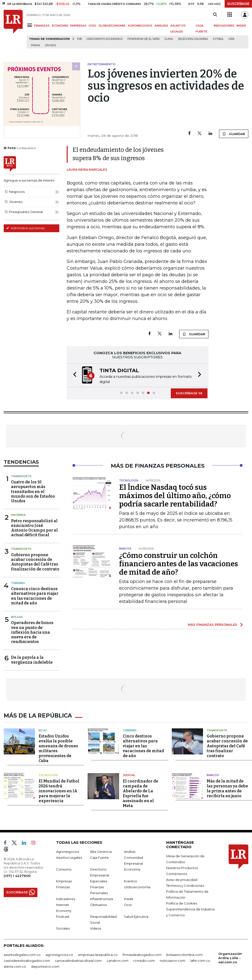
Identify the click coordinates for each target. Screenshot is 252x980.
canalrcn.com (118, 960)
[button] (73, 375)
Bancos (213, 774)
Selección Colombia (193, 39)
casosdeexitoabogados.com (27, 960)
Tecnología (48, 774)
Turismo (18, 583)
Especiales (99, 880)
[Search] (215, 15)
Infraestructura (102, 898)
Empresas (64, 880)
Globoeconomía (137, 886)
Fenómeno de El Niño (144, 39)
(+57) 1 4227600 (17, 875)
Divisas (50, 45)
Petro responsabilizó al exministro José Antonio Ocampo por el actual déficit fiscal (34, 528)
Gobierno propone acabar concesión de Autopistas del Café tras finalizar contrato (227, 745)
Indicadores (66, 898)
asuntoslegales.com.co (22, 954)
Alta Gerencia (101, 851)
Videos (96, 928)
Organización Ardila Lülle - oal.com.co (230, 957)
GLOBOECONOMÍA (112, 26)
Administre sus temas (25, 228)
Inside (129, 898)
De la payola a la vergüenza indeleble (32, 660)
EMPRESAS (78, 26)
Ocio (128, 904)
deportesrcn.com (45, 966)
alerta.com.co (15, 966)
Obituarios (98, 904)
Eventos (130, 880)
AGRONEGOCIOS (140, 26)
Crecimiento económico (105, 39)
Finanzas (63, 886)
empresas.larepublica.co (98, 954)
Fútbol (218, 39)
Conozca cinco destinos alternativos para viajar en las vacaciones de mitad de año (35, 596)
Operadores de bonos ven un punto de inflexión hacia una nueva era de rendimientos (32, 632)
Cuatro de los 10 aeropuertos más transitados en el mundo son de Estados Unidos (33, 491)
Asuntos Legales (69, 857)
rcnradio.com (144, 960)
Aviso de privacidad (182, 879)
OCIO (92, 26)
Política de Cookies (182, 903)
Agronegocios (68, 851)
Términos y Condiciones (185, 885)
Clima (169, 39)
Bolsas (17, 617)
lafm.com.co (200, 960)
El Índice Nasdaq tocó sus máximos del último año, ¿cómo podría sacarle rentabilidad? (175, 496)
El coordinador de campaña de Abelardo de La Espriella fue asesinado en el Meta (141, 793)
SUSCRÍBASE (238, 4)
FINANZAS (42, 26)
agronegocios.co (59, 954)
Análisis (130, 851)
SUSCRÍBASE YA (189, 393)
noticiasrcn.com (173, 960)
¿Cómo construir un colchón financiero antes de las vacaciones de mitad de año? (179, 564)
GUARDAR (234, 134)
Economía (132, 869)
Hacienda (18, 515)
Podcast (63, 916)
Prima (36, 45)
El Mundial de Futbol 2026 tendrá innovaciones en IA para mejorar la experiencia (59, 790)
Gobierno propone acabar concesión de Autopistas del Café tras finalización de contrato (35, 562)
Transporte (21, 476)
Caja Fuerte (99, 857)
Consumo (64, 869)
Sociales (63, 928)
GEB (231, 39)
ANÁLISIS (161, 26)
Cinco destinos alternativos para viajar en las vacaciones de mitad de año (143, 745)
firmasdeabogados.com (142, 954)
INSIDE (241, 26)
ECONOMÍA (60, 26)
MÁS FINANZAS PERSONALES (213, 625)
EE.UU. (43, 730)
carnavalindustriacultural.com (78, 960)
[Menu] (30, 25)
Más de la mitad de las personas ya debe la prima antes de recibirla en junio (227, 788)
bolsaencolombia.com (184, 954)
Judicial (129, 774)
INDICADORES (224, 26)
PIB (79, 39)
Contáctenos (177, 873)
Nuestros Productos (182, 867)
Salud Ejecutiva (136, 916)
